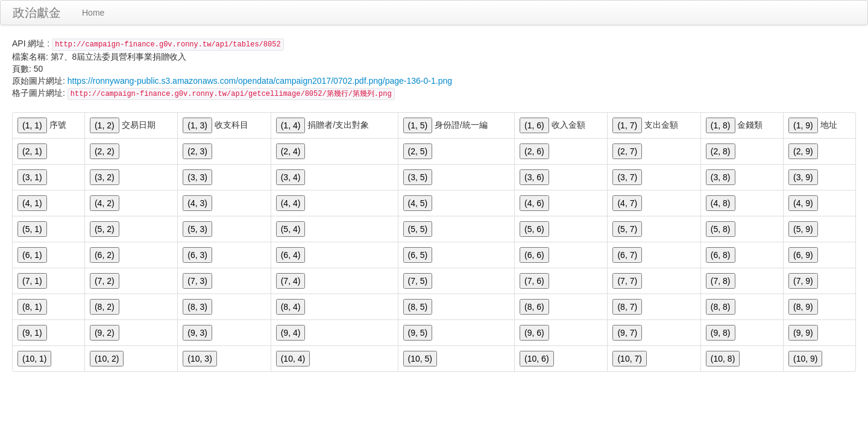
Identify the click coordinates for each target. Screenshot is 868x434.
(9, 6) (534, 333)
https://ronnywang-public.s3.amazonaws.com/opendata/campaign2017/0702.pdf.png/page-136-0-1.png (260, 81)
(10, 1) (34, 359)
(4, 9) (803, 203)
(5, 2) (105, 229)
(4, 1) (32, 203)
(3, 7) (627, 177)
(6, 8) (721, 255)
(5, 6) (534, 229)
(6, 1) (32, 255)
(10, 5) (420, 359)
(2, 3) (197, 151)
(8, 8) (721, 307)
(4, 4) (291, 203)
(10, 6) (536, 359)
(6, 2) (105, 255)
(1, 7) (627, 125)
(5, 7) (627, 229)
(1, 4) (291, 125)
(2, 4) (291, 151)
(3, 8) (721, 177)
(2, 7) (627, 151)
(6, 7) (627, 255)
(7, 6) (534, 281)
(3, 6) (534, 177)
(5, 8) (721, 229)
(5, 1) (32, 229)
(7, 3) (197, 281)
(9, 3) (197, 333)
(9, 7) (627, 333)
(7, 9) (803, 281)
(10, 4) (293, 359)
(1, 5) (418, 125)
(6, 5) (418, 255)
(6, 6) (534, 255)
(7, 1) (32, 281)
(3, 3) (197, 177)
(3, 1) (32, 177)
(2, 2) (105, 151)
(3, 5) (418, 177)
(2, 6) (534, 151)
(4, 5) (418, 203)
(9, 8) (721, 333)
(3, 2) (105, 177)
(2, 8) (721, 151)
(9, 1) (32, 333)
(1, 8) (721, 125)
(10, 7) (629, 359)
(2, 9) (803, 151)
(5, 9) (803, 229)
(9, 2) (105, 333)
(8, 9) (803, 307)
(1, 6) (534, 125)
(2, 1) (32, 151)
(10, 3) (200, 359)
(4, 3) (197, 203)
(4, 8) (721, 203)
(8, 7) (627, 307)
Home (93, 13)
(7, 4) (291, 281)
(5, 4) (291, 229)
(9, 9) (803, 333)
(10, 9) (805, 359)
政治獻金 (37, 13)
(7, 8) (721, 281)
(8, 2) (105, 307)
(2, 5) (418, 151)
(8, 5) (418, 307)
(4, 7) (627, 203)
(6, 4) (291, 255)
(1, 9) (803, 125)
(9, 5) (418, 333)
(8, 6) (534, 307)
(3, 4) (291, 177)
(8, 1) (32, 307)
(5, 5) (418, 229)
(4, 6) (534, 203)
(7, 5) (418, 281)
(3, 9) (803, 177)
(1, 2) (105, 125)
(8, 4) (291, 307)
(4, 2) (105, 203)
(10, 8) (723, 359)
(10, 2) (107, 359)
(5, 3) (197, 229)
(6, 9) (803, 255)
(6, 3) (197, 255)
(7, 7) (627, 281)
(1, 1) (32, 125)
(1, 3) (197, 125)
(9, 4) (291, 333)
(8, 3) (197, 307)
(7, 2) (105, 281)
